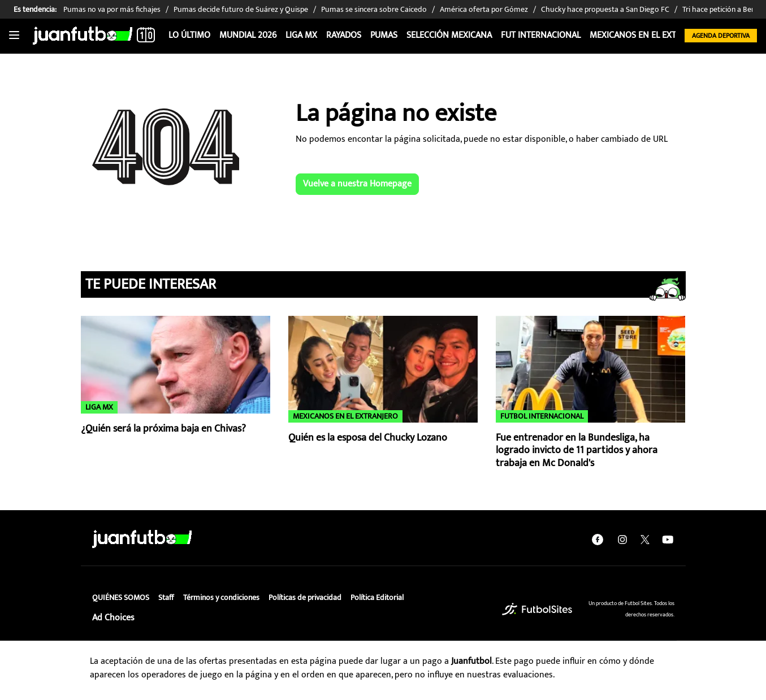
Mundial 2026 (248, 35)
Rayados (344, 35)
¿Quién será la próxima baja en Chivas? (163, 429)
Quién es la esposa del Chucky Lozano (368, 438)
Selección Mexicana (449, 35)
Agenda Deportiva (721, 36)
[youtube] (668, 539)
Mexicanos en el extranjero (650, 35)
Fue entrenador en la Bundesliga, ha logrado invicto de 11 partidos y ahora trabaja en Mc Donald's (577, 451)
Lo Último (189, 35)
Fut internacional (541, 35)
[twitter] (645, 539)
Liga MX (301, 35)
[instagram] (622, 539)
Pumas (384, 35)
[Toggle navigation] (14, 36)
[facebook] (598, 539)
